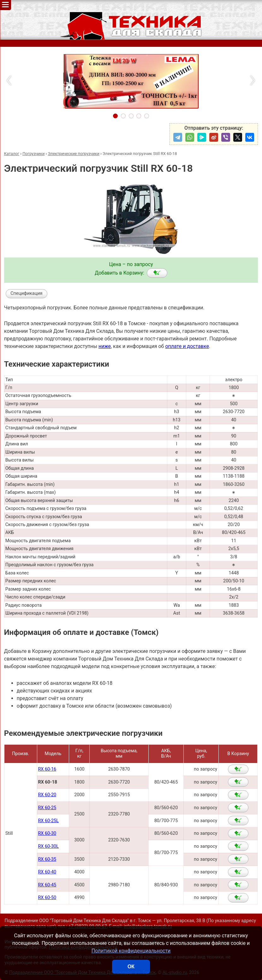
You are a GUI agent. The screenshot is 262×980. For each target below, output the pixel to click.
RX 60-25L (48, 821)
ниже (105, 346)
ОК (131, 967)
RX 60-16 (47, 769)
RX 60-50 (47, 898)
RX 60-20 (47, 795)
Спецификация (26, 293)
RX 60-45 (47, 885)
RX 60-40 (47, 872)
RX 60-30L (48, 846)
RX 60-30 (47, 833)
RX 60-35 (47, 859)
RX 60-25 (47, 808)
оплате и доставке (187, 346)
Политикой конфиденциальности (131, 951)
